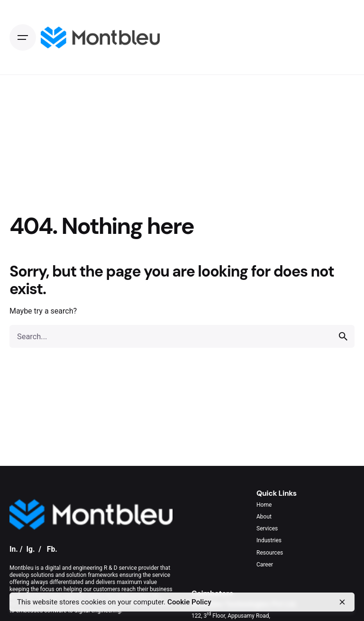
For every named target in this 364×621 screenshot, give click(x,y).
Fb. (52, 549)
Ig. (30, 549)
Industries (269, 540)
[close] (342, 602)
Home (264, 505)
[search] (343, 336)
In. (14, 549)
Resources (270, 553)
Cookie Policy (189, 602)
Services (267, 528)
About (264, 517)
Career (265, 565)
